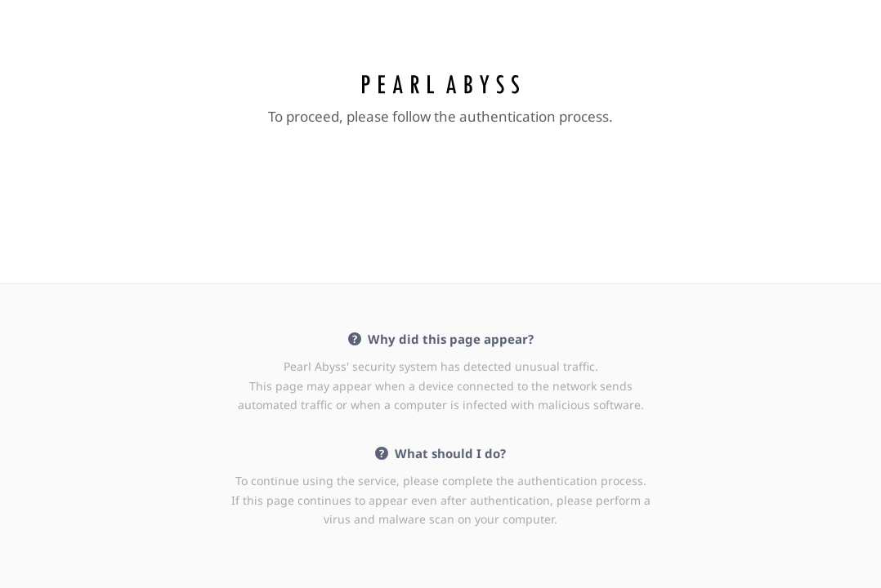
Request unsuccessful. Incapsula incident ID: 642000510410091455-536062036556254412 (440, 294)
